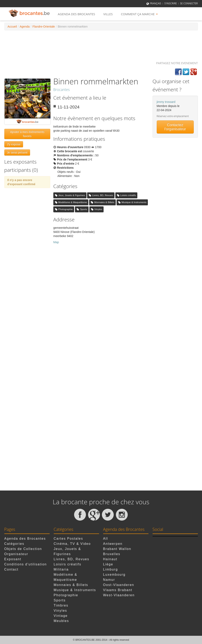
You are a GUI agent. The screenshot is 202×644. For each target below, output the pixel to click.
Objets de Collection (23, 549)
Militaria (61, 569)
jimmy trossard (166, 102)
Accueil (12, 27)
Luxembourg (114, 575)
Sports (84, 209)
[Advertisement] (101, 44)
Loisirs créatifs (128, 195)
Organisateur (16, 554)
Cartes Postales (68, 539)
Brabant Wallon (117, 549)
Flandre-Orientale (44, 27)
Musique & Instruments (134, 202)
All (106, 539)
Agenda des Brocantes (76, 14)
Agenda (25, 27)
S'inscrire (171, 3)
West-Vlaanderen (119, 595)
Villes (108, 14)
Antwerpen (113, 544)
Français (155, 3)
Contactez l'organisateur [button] (175, 127)
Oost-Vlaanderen (119, 585)
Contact (11, 569)
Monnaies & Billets (104, 202)
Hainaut (110, 559)
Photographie (65, 209)
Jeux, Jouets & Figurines (72, 195)
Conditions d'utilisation (26, 564)
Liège (108, 564)
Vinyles (98, 209)
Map (56, 242)
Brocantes (62, 90)
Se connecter (189, 3)
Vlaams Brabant (118, 590)
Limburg (111, 569)
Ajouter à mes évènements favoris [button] (27, 134)
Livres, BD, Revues (103, 195)
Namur (109, 580)
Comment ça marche (139, 14)
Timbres (61, 605)
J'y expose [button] (14, 144)
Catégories (14, 544)
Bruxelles (112, 554)
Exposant (13, 559)
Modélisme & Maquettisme (73, 202)
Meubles (61, 621)
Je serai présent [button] (17, 152)
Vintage (61, 616)
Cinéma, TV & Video (72, 544)
